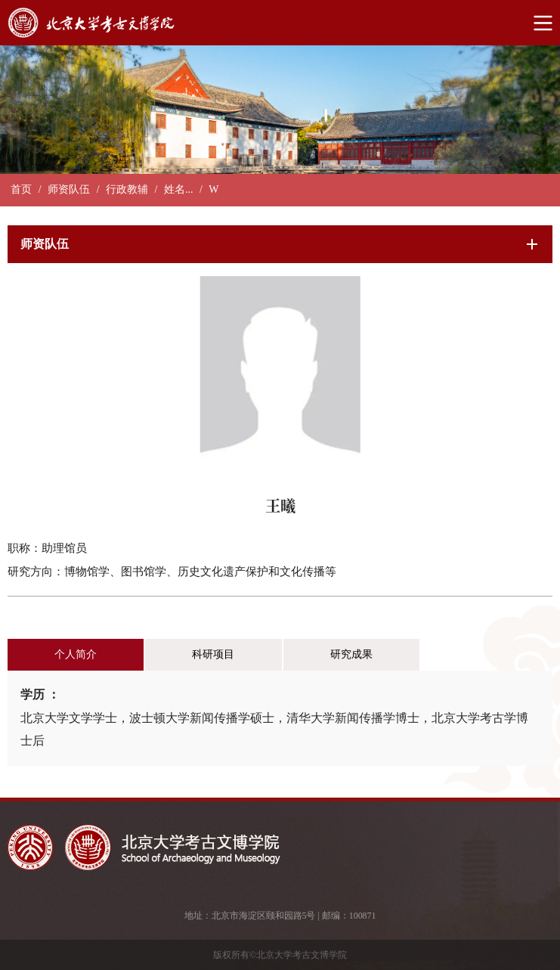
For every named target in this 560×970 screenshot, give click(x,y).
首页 (21, 189)
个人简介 (76, 654)
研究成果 (351, 654)
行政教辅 (127, 189)
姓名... (179, 189)
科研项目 (213, 654)
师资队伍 (69, 189)
